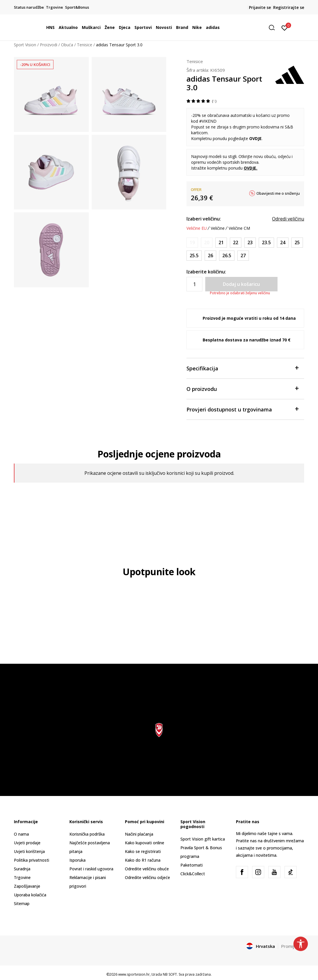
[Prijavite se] (285, 27)
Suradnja (22, 869)
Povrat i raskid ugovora (91, 869)
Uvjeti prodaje (27, 843)
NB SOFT (170, 974)
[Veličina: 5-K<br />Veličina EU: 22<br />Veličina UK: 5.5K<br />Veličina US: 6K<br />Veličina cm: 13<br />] (236, 243)
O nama (21, 834)
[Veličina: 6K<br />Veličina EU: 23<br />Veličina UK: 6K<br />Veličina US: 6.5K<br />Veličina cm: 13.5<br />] (250, 243)
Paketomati (192, 865)
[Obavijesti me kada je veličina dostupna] (192, 243)
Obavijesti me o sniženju (278, 193)
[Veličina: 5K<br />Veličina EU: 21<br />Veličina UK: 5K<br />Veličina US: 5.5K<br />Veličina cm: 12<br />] (221, 243)
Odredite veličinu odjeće (147, 877)
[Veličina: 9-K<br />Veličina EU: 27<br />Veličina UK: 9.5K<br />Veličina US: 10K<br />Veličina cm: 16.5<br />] (243, 256)
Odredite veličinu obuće (147, 869)
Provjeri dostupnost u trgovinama (242, 409)
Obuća (67, 45)
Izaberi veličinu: (204, 219)
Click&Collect (193, 874)
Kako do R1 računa (143, 860)
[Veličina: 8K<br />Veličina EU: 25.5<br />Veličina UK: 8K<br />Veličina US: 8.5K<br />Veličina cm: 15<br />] (194, 256)
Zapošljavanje (27, 886)
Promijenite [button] (293, 946)
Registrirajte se (289, 7)
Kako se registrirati (143, 851)
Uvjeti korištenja (29, 851)
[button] (274, 28)
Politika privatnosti (32, 860)
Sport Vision (25, 45)
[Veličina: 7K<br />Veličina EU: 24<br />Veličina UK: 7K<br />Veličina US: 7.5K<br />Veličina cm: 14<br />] (283, 243)
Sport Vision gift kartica (203, 839)
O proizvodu (242, 388)
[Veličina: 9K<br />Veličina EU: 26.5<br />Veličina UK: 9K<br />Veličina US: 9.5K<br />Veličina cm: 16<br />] (227, 256)
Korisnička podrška (87, 834)
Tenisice (85, 45)
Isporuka (77, 860)
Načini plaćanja (139, 834)
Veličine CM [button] (239, 228)
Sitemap (22, 903)
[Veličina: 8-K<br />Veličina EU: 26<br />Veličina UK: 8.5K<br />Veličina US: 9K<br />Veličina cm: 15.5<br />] (210, 256)
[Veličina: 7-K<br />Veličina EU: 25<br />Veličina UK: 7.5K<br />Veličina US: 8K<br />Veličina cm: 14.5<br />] (297, 243)
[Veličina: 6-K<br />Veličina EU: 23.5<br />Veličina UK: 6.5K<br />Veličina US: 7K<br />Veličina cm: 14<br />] (266, 243)
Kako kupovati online (145, 843)
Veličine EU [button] (197, 228)
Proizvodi (49, 45)
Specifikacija (242, 368)
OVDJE (255, 138)
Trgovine (22, 877)
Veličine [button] (218, 228)
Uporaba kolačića (30, 895)
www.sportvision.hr (134, 974)
